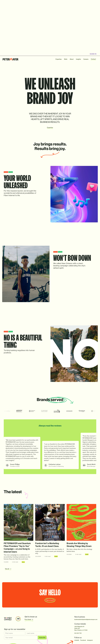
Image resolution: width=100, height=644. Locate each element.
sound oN (93, 54)
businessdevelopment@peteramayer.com (85, 619)
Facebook (83, 640)
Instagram (90, 640)
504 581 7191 (78, 633)
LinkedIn (77, 640)
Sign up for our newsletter (15, 629)
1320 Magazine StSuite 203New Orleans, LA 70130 (81, 628)
